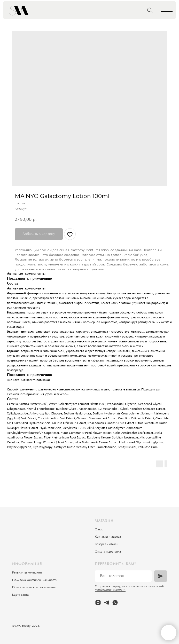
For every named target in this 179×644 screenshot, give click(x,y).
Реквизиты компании (27, 573)
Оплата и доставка (108, 552)
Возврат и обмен (107, 544)
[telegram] (107, 603)
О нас (99, 530)
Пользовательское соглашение (34, 587)
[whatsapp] (115, 603)
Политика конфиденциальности (35, 580)
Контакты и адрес (107, 537)
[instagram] (98, 603)
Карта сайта (20, 595)
